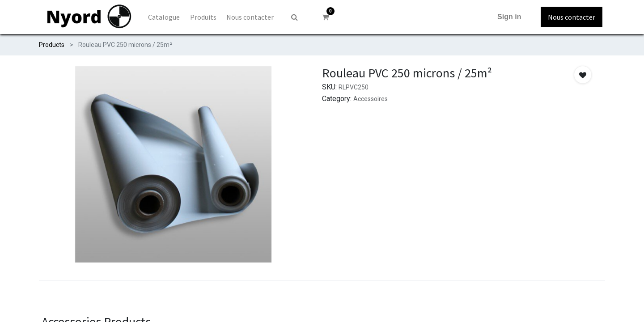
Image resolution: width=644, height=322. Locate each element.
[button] (583, 75)
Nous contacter (572, 17)
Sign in (509, 17)
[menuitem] (164, 17)
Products (52, 45)
